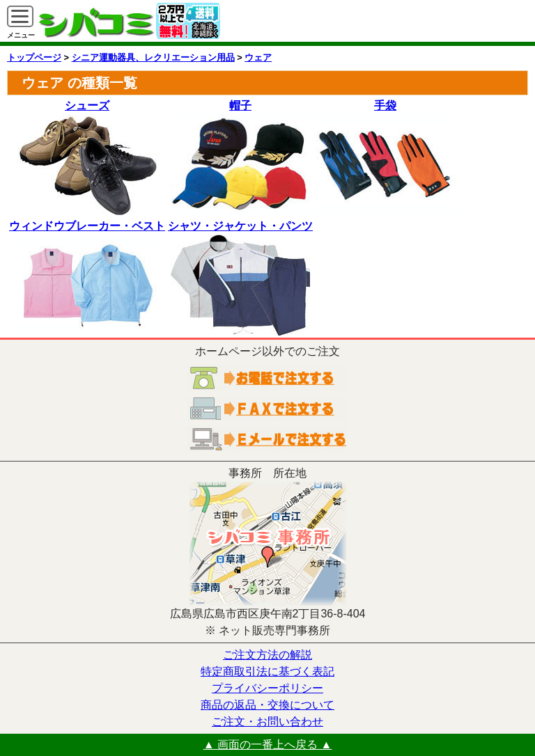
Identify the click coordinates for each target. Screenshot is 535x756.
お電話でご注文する (267, 378)
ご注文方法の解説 (267, 655)
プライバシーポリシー (267, 688)
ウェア (258, 57)
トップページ (34, 57)
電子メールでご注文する (267, 439)
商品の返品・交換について (267, 705)
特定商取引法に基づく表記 (267, 671)
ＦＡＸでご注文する (267, 409)
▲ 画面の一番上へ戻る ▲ (268, 745)
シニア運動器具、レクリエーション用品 (153, 57)
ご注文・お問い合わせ (267, 722)
